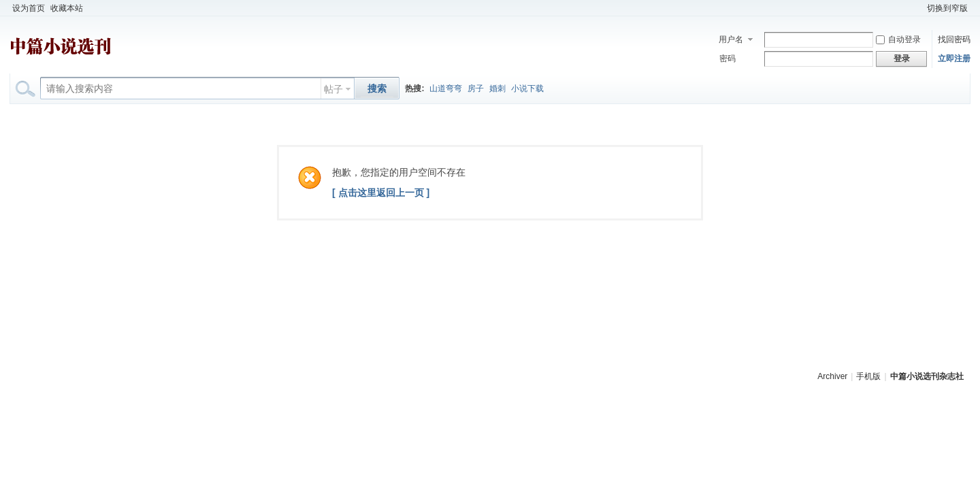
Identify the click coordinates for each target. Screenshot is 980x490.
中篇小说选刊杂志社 (927, 376)
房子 (476, 88)
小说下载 (527, 88)
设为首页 (29, 8)
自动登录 (898, 39)
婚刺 (497, 88)
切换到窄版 (947, 8)
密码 (728, 59)
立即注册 (954, 59)
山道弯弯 (446, 88)
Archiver (832, 376)
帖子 (333, 89)
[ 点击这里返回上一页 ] (381, 193)
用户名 (731, 39)
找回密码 (954, 39)
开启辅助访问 (918, 8)
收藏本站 (67, 8)
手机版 (868, 376)
